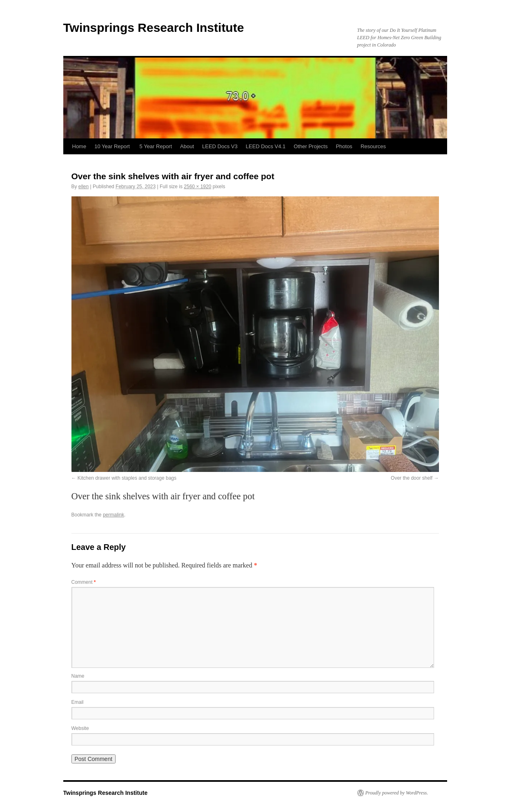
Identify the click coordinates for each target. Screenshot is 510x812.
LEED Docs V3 (220, 146)
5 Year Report (156, 146)
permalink (114, 515)
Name (78, 676)
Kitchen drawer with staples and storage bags (127, 478)
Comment (84, 582)
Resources (373, 146)
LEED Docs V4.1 (266, 146)
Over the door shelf (412, 478)
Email (78, 702)
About (187, 146)
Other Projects (311, 146)
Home (79, 146)
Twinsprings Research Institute (154, 28)
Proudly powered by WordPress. (397, 793)
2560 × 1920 (197, 187)
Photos (344, 146)
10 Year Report (113, 146)
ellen (84, 187)
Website (80, 728)
